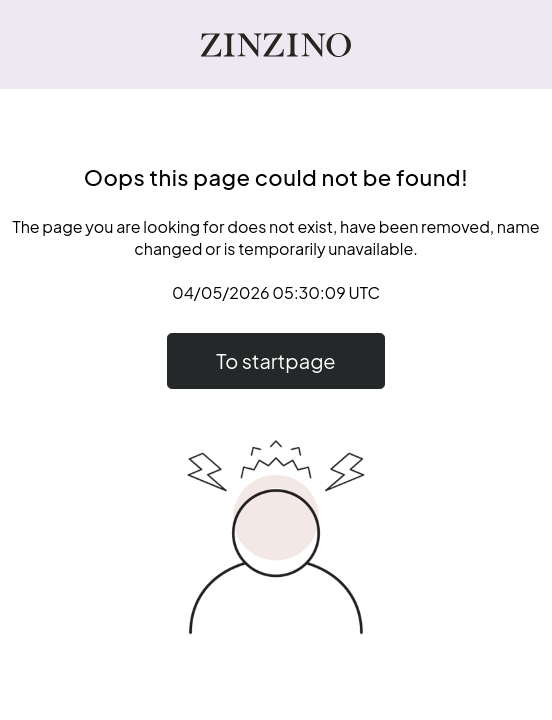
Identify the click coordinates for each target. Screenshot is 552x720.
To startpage (275, 360)
